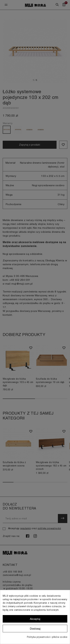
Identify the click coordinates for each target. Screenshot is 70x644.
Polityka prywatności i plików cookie (47, 637)
